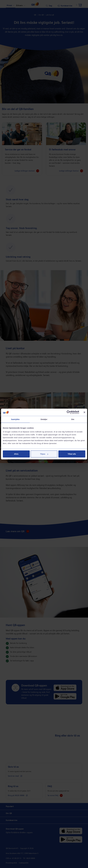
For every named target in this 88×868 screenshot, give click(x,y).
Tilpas (44, 454)
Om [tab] (73, 419)
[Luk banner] (84, 412)
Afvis (16, 454)
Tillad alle (72, 454)
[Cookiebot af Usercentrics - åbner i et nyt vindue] (68, 412)
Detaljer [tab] (44, 419)
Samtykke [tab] (15, 419)
